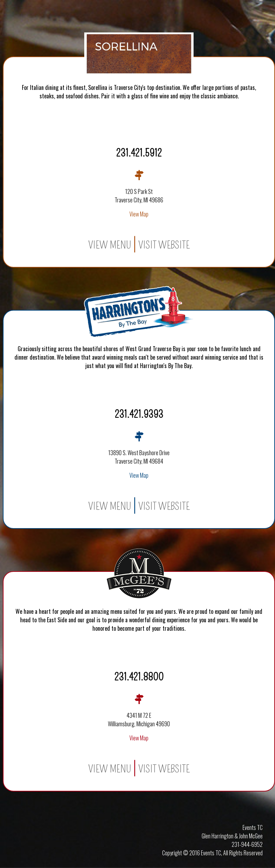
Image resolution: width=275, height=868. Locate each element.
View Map (139, 214)
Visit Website (164, 245)
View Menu (110, 245)
